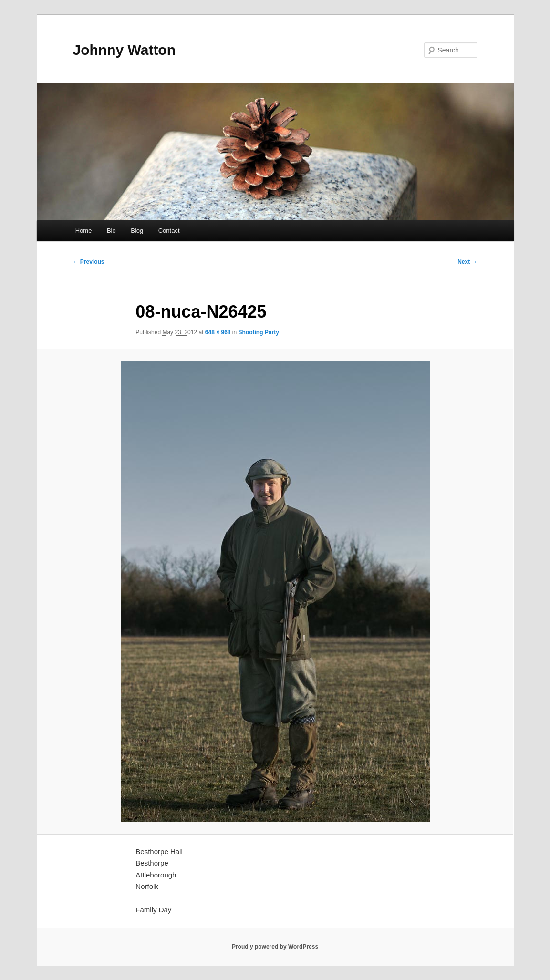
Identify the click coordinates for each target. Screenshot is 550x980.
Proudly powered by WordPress (275, 947)
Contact (169, 231)
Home (84, 231)
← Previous (89, 262)
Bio (111, 231)
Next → (467, 262)
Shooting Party (259, 332)
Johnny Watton (125, 50)
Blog (137, 231)
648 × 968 (218, 332)
